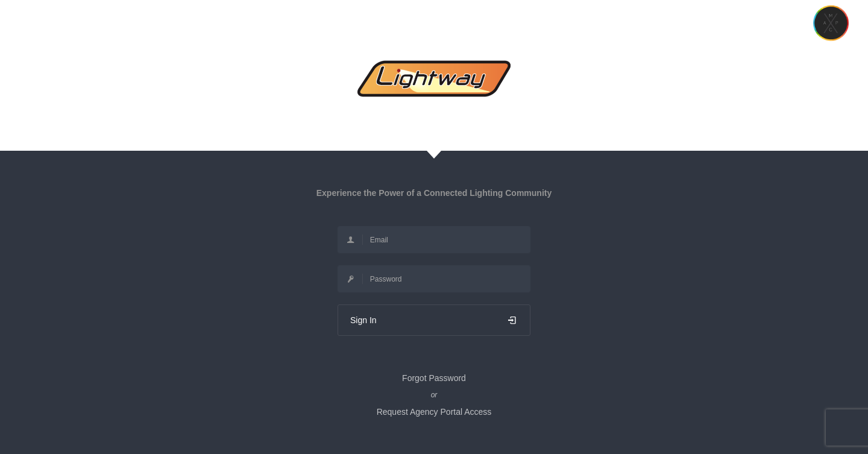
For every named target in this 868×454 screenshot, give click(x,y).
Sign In (434, 320)
